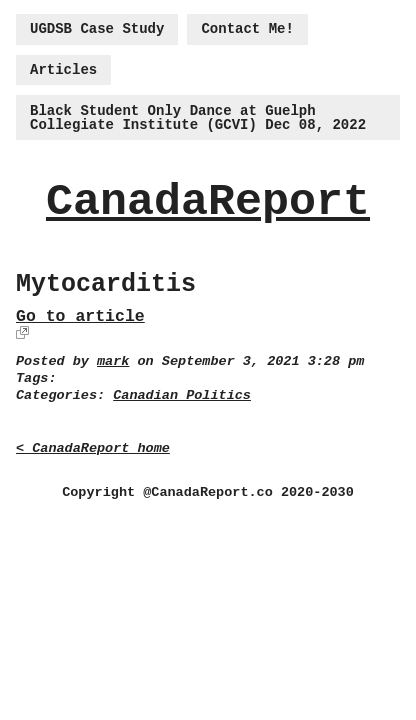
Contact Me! (247, 29)
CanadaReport (208, 202)
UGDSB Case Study (97, 29)
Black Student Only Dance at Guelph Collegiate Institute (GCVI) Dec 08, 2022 (198, 118)
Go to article (80, 316)
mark (113, 361)
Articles (63, 70)
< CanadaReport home (93, 448)
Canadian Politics (182, 395)
